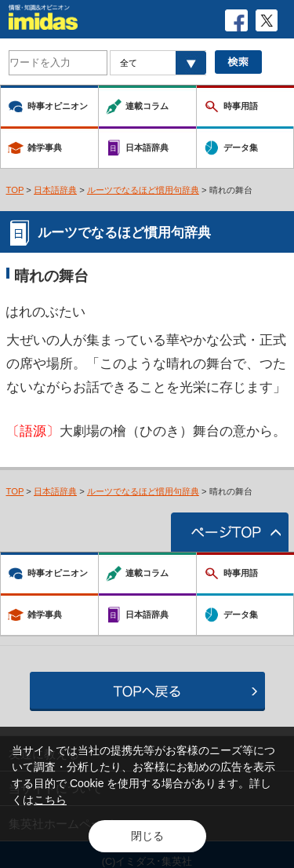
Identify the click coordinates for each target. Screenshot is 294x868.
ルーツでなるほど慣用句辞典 (143, 190)
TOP (15, 190)
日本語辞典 (55, 190)
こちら (50, 800)
